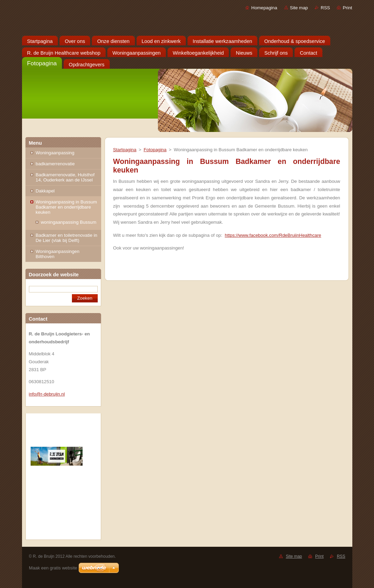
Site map (299, 8)
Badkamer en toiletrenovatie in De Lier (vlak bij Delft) (67, 238)
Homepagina (264, 8)
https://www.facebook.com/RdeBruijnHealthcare (273, 235)
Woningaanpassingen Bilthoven (58, 254)
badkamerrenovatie (55, 164)
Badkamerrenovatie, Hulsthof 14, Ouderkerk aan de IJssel (65, 177)
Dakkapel (45, 191)
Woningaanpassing (55, 153)
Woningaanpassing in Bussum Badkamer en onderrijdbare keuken (66, 207)
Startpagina (125, 150)
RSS (325, 8)
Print (347, 8)
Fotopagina (155, 150)
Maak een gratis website (53, 568)
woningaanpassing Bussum (69, 222)
